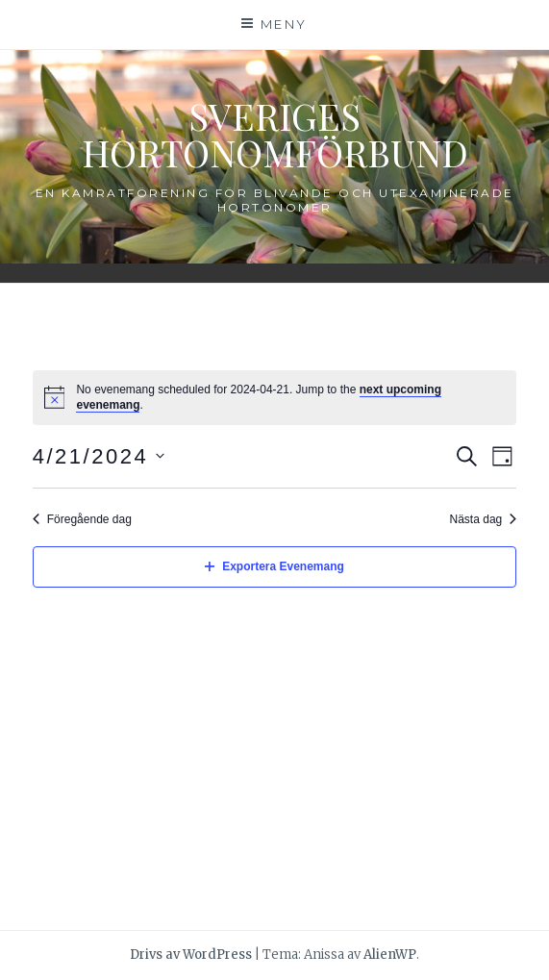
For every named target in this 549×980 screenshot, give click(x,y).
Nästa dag (484, 519)
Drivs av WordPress (191, 955)
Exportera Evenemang (274, 566)
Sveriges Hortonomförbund (275, 134)
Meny (284, 24)
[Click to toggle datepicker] (99, 456)
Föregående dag (82, 519)
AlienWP (390, 955)
